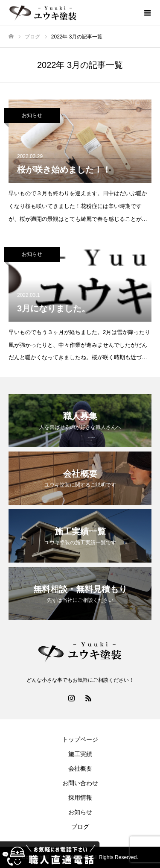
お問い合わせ (80, 783)
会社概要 (80, 768)
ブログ (80, 827)
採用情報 (80, 798)
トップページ (80, 739)
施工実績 (80, 754)
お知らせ (32, 115)
